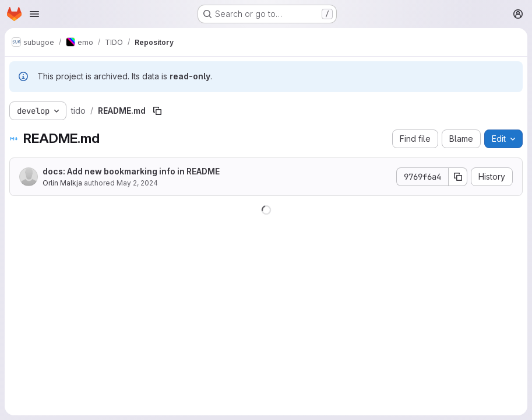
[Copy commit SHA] (458, 177)
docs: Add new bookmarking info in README (131, 171)
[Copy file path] (157, 111)
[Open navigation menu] (34, 14)
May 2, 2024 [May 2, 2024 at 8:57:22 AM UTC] (137, 183)
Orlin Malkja (62, 183)
